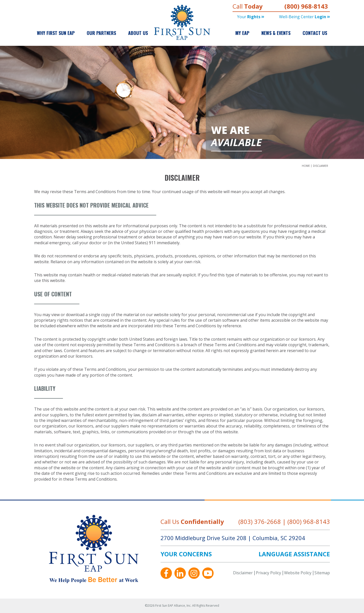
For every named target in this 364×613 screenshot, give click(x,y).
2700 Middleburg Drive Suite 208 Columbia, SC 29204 (233, 538)
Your (251, 17)
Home (306, 166)
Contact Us (315, 33)
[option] (182, 103)
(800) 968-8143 (306, 6)
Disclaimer (321, 166)
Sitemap (322, 573)
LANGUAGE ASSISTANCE (294, 554)
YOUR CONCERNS (186, 554)
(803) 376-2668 (260, 522)
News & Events (276, 33)
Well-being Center (304, 17)
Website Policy (298, 573)
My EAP (242, 33)
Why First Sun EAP (56, 33)
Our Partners (101, 33)
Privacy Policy (268, 573)
